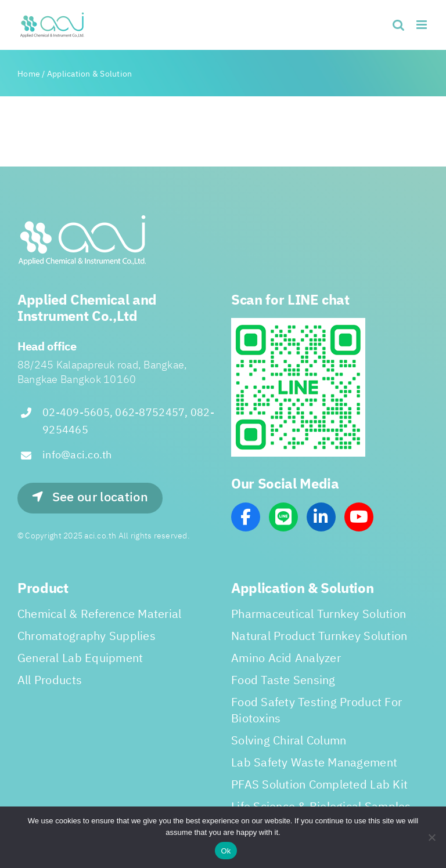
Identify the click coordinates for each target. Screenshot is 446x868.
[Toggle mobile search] (398, 25)
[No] (431, 837)
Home (29, 74)
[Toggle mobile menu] (422, 25)
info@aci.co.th (77, 455)
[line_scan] (298, 323)
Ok (226, 851)
